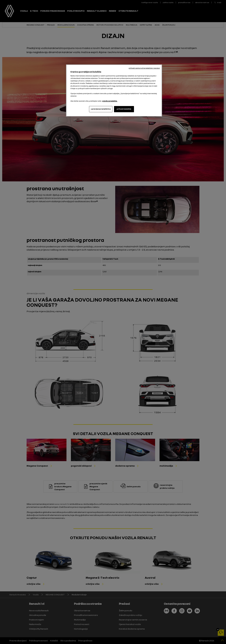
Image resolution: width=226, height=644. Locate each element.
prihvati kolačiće (124, 109)
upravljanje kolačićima (101, 109)
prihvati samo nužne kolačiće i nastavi (144, 68)
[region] (114, 90)
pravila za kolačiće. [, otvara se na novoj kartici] (110, 101)
